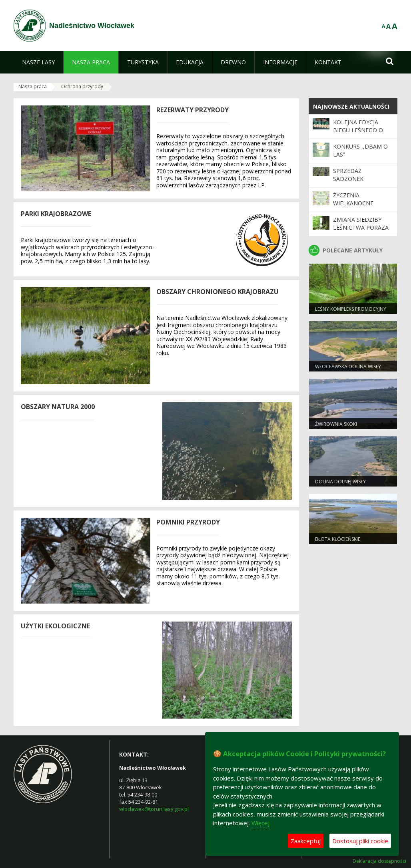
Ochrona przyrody (82, 86)
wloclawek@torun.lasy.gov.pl (154, 809)
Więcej (260, 823)
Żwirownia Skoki (336, 424)
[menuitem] (38, 62)
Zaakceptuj (306, 841)
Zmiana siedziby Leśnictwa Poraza (361, 223)
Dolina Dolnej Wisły (340, 482)
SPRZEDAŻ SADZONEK (348, 175)
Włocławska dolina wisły (348, 366)
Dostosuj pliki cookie (360, 841)
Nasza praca (33, 86)
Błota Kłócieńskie (338, 539)
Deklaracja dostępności (379, 861)
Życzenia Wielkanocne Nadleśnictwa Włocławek (355, 207)
